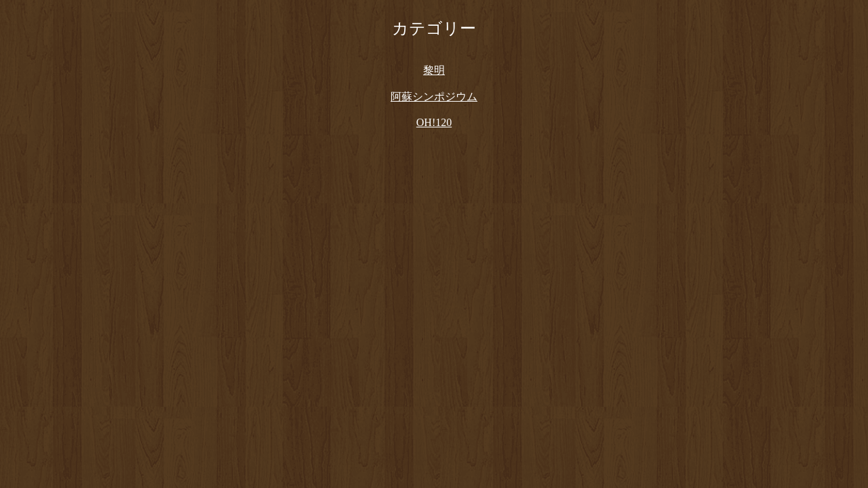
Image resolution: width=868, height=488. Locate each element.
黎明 (434, 70)
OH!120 (434, 122)
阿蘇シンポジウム (434, 97)
